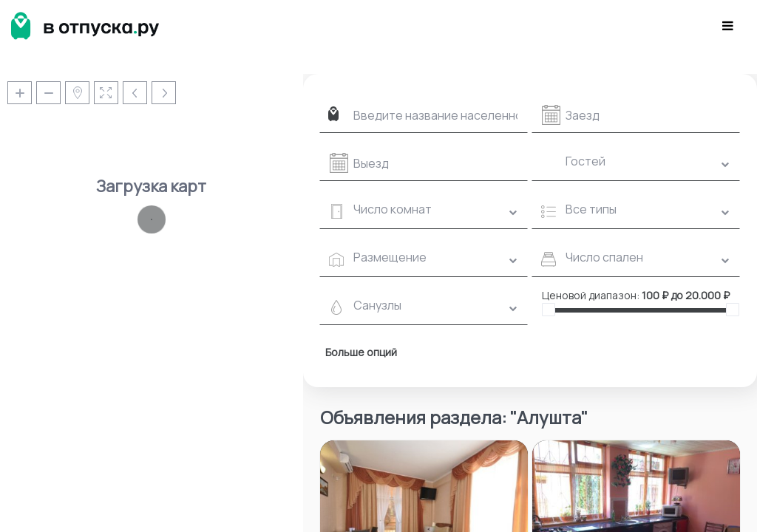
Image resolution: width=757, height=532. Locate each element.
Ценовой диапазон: (591, 295)
